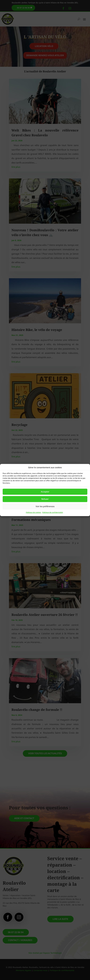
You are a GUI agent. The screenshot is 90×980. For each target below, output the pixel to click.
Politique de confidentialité (53, 512)
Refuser (45, 499)
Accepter (45, 492)
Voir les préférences (45, 506)
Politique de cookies (33, 512)
